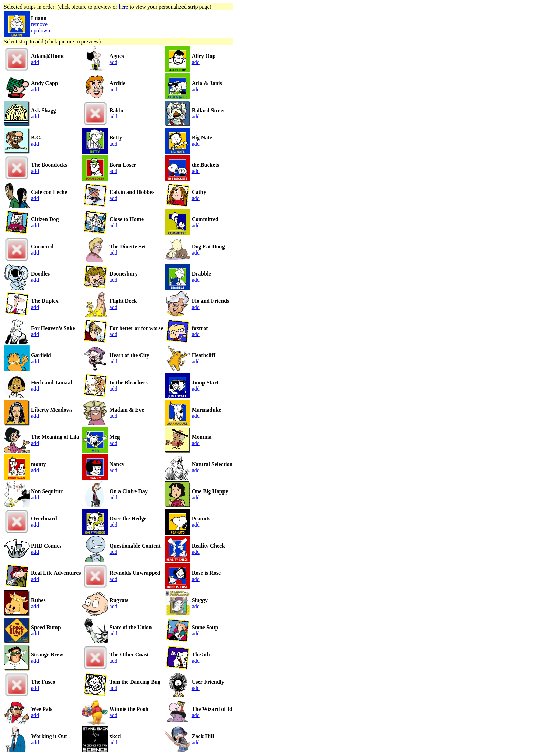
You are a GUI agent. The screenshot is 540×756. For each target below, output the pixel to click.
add (35, 62)
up (34, 30)
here (124, 7)
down (44, 30)
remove (39, 24)
